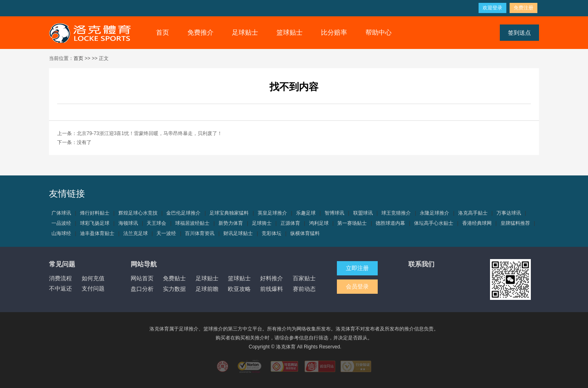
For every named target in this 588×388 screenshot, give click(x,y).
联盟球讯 (363, 213)
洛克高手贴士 (473, 213)
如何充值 (93, 278)
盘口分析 (142, 289)
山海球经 (61, 233)
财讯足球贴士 (238, 233)
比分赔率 (334, 32)
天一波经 (166, 233)
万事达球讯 (509, 213)
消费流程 (60, 278)
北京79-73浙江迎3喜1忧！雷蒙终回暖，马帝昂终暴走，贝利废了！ (149, 133)
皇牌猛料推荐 (515, 223)
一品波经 (61, 223)
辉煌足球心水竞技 (138, 213)
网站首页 (142, 278)
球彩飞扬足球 (95, 223)
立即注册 (357, 268)
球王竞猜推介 (396, 213)
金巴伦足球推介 (183, 213)
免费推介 (200, 32)
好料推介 (272, 278)
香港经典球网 (477, 223)
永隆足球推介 (434, 213)
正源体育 (290, 223)
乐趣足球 (306, 213)
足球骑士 (262, 223)
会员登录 (357, 286)
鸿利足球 (319, 223)
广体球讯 (61, 213)
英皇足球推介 (272, 213)
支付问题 (93, 288)
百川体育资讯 (200, 233)
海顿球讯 (128, 223)
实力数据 (174, 289)
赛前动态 (304, 289)
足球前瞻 (207, 289)
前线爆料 (272, 289)
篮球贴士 (290, 32)
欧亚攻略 (239, 289)
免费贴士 (174, 278)
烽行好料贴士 (95, 213)
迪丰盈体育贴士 (97, 233)
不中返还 (60, 288)
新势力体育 (231, 223)
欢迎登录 (492, 8)
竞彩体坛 (272, 233)
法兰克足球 (136, 233)
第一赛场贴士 (352, 223)
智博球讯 (334, 213)
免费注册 (523, 8)
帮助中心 (379, 32)
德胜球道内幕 (390, 223)
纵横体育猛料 (305, 233)
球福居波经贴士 (192, 223)
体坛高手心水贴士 (434, 223)
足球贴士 (245, 32)
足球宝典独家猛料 (229, 213)
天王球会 (156, 223)
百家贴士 (304, 278)
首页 (163, 32)
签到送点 (519, 33)
